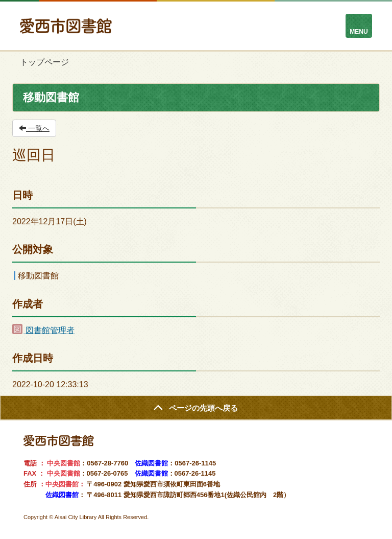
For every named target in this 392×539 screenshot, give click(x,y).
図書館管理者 (43, 330)
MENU (359, 32)
